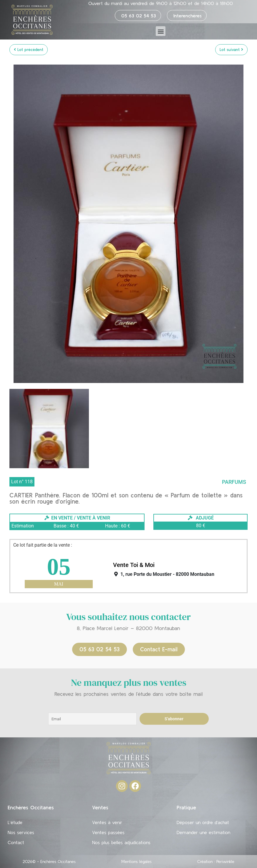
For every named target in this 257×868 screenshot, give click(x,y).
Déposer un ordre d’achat (203, 822)
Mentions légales (136, 862)
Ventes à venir (107, 822)
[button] (161, 31)
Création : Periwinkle (216, 862)
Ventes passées (108, 832)
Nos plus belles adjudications (121, 842)
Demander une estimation (203, 832)
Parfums (234, 482)
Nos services (21, 832)
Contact (16, 842)
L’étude (15, 822)
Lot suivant (231, 50)
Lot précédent (29, 50)
